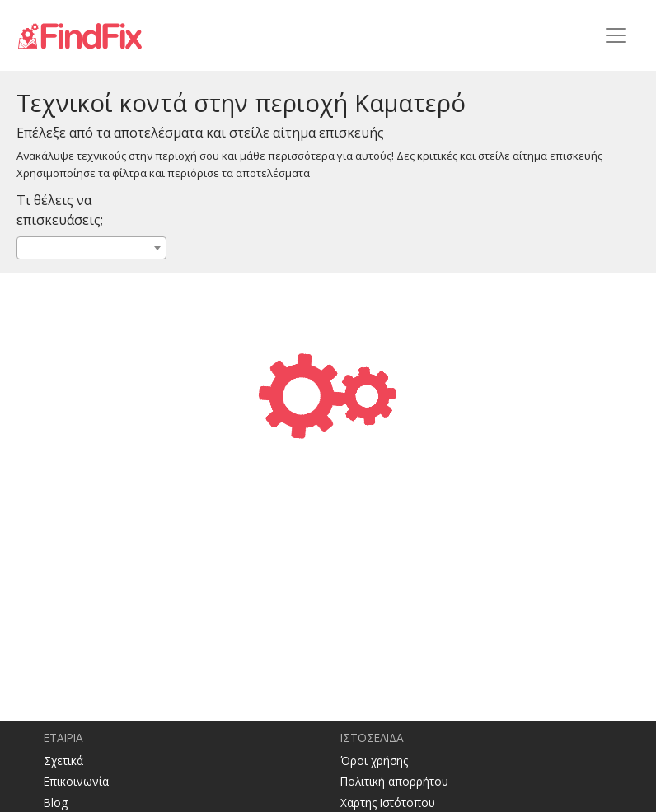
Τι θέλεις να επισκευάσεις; (60, 210)
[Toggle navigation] (616, 35)
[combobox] (91, 248)
